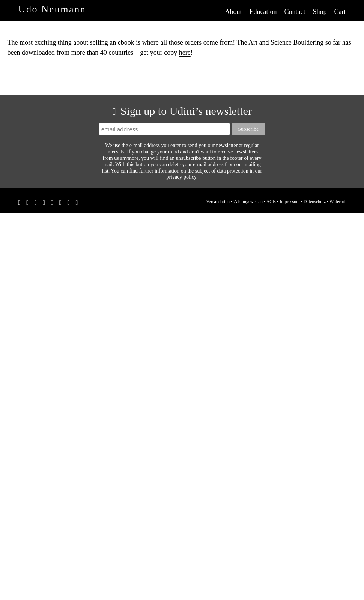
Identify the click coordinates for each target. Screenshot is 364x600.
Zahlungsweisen (248, 202)
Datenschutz (315, 202)
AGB (271, 202)
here (185, 53)
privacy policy (181, 177)
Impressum (290, 202)
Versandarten (218, 202)
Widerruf (338, 202)
